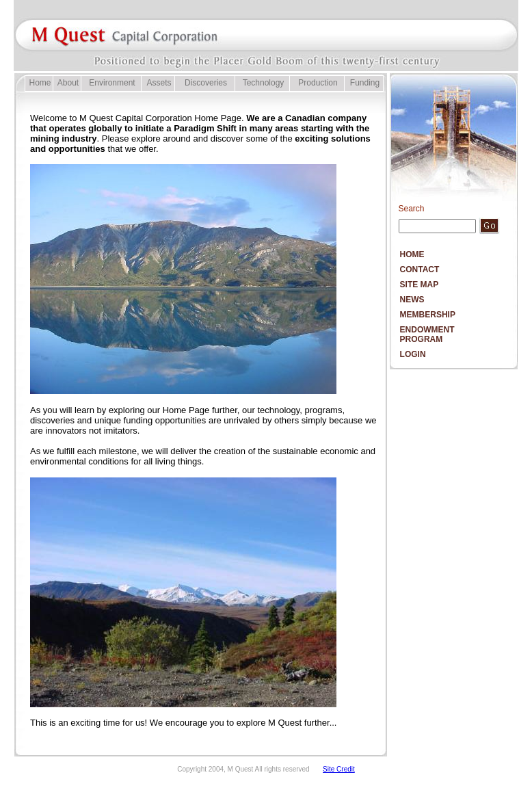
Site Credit (339, 769)
